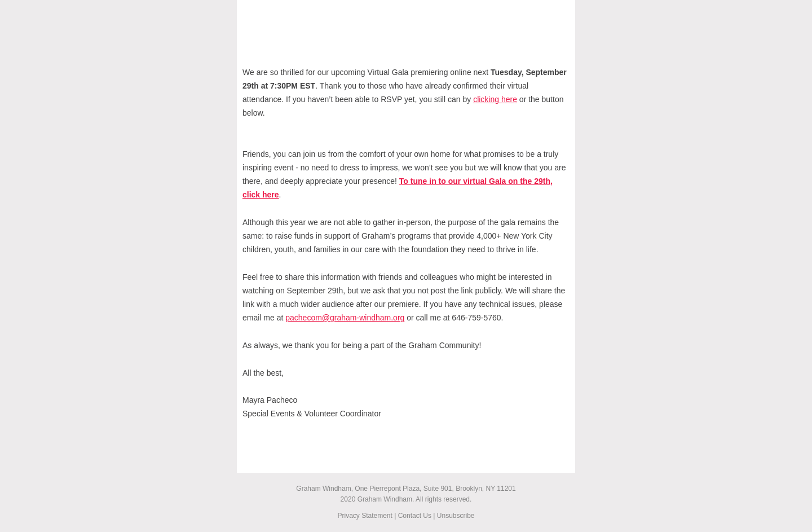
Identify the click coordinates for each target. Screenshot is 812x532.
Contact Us (415, 516)
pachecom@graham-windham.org (345, 318)
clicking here (495, 99)
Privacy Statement (365, 516)
